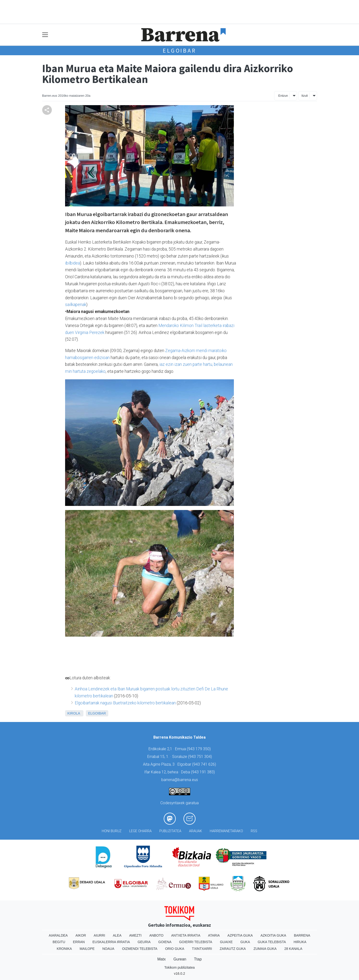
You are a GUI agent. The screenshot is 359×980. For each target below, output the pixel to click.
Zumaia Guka (265, 949)
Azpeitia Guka (240, 935)
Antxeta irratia (186, 935)
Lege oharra (140, 831)
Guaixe (226, 942)
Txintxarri (202, 949)
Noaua (108, 949)
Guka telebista (272, 942)
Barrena (302, 935)
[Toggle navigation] (45, 35)
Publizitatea (170, 831)
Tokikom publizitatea (179, 967)
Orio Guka (175, 949)
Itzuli (305, 96)
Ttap (198, 959)
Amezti (135, 935)
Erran (79, 942)
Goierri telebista (196, 942)
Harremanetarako (226, 831)
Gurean (180, 959)
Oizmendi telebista (140, 949)
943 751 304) (201, 757)
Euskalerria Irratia (111, 942)
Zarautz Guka (233, 949)
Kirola (74, 713)
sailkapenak (76, 305)
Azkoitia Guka (273, 935)
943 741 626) (205, 764)
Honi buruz (112, 831)
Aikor (81, 935)
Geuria (144, 942)
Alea (117, 935)
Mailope (87, 949)
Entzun (283, 96)
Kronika (64, 949)
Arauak (196, 831)
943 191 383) (203, 772)
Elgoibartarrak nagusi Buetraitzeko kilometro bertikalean (125, 703)
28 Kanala (293, 949)
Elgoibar (179, 51)
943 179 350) (199, 749)
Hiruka (300, 942)
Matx (161, 959)
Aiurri (99, 935)
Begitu (59, 942)
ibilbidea (73, 263)
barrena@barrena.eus (180, 780)
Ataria (214, 935)
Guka (245, 942)
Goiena (165, 942)
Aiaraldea (58, 935)
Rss (254, 831)
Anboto (156, 935)
